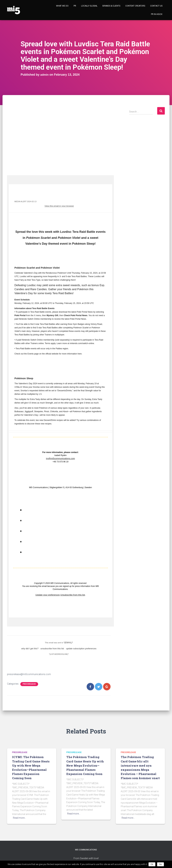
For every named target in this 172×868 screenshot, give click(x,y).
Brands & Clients (111, 6)
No (161, 864)
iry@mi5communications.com (61, 458)
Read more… (19, 816)
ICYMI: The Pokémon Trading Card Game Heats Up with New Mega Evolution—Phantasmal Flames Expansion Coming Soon (31, 765)
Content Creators (135, 6)
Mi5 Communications (86, 852)
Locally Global (89, 6)
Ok (152, 864)
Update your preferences (49, 594)
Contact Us (156, 6)
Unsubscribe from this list (72, 594)
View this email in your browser (61, 205)
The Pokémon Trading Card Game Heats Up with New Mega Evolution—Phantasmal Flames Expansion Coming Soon (85, 765)
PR (75, 6)
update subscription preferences (79, 647)
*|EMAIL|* (68, 641)
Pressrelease (29, 682)
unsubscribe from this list (53, 647)
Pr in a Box (157, 14)
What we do (62, 6)
